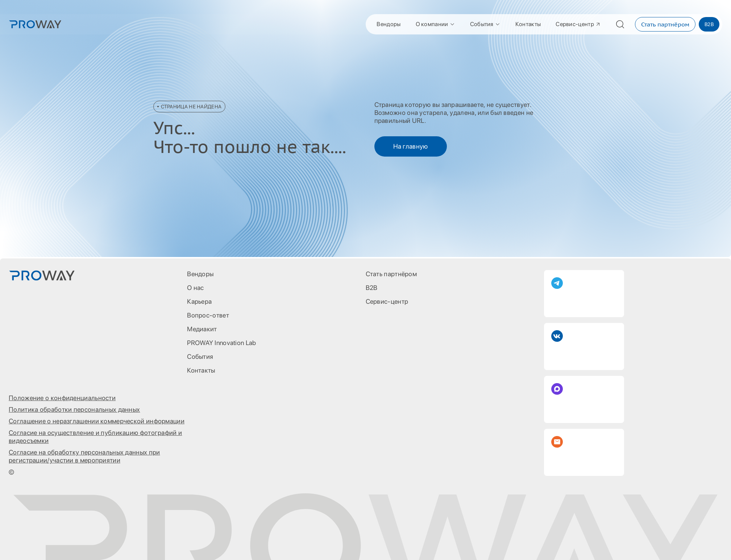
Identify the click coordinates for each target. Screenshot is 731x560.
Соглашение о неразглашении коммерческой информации (97, 421)
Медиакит (202, 329)
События (485, 24)
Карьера (199, 301)
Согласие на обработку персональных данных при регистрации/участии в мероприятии (84, 456)
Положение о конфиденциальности (62, 398)
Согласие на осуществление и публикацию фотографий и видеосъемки (95, 437)
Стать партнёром (665, 24)
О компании (435, 24)
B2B (709, 24)
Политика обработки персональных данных (74, 409)
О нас (196, 288)
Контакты (528, 24)
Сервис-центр (578, 24)
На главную (411, 146)
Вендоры (389, 24)
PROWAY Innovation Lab (221, 343)
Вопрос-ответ (208, 315)
